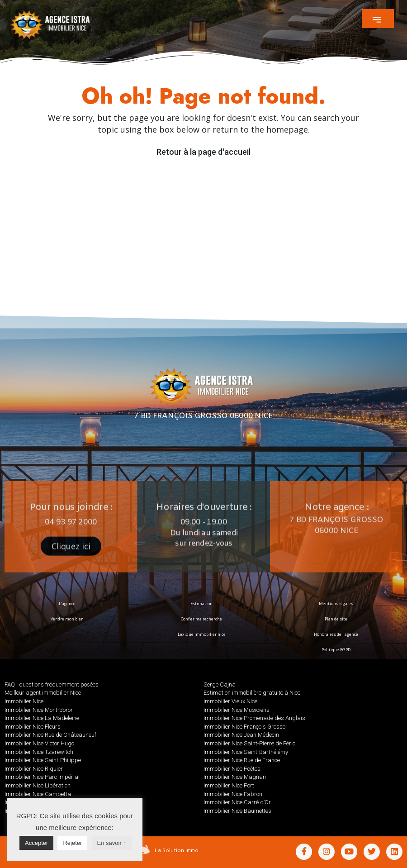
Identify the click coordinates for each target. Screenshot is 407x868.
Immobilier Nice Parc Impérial (42, 777)
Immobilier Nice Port (229, 785)
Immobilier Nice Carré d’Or (237, 802)
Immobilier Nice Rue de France (242, 760)
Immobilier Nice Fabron (233, 794)
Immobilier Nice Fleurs (33, 727)
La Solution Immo (177, 850)
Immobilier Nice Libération (38, 785)
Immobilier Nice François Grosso (244, 727)
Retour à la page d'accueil (203, 152)
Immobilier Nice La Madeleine (42, 718)
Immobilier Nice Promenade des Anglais (254, 718)
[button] (378, 19)
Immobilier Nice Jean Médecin (241, 735)
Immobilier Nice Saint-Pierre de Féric (249, 743)
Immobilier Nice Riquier (34, 769)
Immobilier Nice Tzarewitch (39, 752)
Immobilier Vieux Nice (230, 701)
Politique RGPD (336, 650)
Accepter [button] (36, 843)
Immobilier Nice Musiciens (237, 710)
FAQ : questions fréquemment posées (52, 684)
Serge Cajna (220, 684)
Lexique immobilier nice (202, 634)
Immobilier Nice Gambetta (38, 794)
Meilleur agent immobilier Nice (43, 693)
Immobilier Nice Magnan (235, 777)
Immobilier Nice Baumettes (237, 811)
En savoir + (112, 843)
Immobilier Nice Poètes (232, 769)
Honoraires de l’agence (336, 634)
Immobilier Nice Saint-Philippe (43, 760)
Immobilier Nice (24, 701)
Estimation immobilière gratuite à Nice (252, 693)
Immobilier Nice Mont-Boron (39, 710)
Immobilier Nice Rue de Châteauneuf (50, 735)
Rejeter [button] (72, 843)
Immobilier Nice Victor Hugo (39, 743)
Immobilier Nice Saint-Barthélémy (246, 752)
